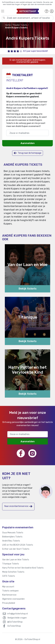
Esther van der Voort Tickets (16, 549)
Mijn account (8, 587)
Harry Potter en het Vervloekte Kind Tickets (23, 568)
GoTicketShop (14, 626)
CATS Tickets (9, 576)
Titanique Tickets (11, 564)
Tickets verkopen (10, 591)
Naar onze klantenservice (18, 506)
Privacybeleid (9, 603)
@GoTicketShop (15, 622)
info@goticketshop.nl (18, 614)
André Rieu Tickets (11, 541)
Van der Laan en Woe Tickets (16, 560)
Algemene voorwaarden (13, 599)
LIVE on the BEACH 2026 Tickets (18, 545)
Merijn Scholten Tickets (13, 572)
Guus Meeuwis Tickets (13, 533)
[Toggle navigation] (7, 11)
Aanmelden (28, 143)
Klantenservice (9, 595)
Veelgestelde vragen (17, 618)
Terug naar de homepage (28, 153)
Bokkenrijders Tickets (12, 537)
